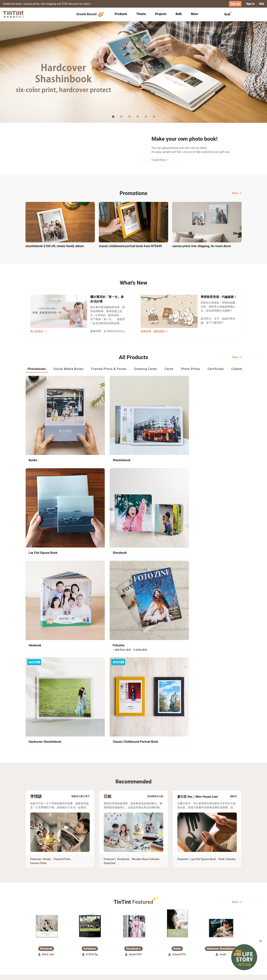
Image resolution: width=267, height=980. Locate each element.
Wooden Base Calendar (146, 616)
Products (121, 14)
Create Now (160, 159)
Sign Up (235, 4)
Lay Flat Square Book (203, 616)
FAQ (262, 4)
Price (58, 945)
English (235, 974)
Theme (141, 14)
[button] (46, 683)
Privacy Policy (103, 951)
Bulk (179, 14)
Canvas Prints (38, 620)
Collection (32, 940)
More (237, 193)
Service (99, 945)
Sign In (250, 4)
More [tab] (194, 14)
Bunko (47, 616)
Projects (161, 14)
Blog (131, 945)
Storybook (123, 616)
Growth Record (91, 14)
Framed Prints (62, 616)
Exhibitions (32, 945)
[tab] (121, 14)
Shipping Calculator (67, 940)
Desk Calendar (227, 616)
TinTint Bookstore (166, 940)
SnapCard (110, 620)
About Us (134, 940)
